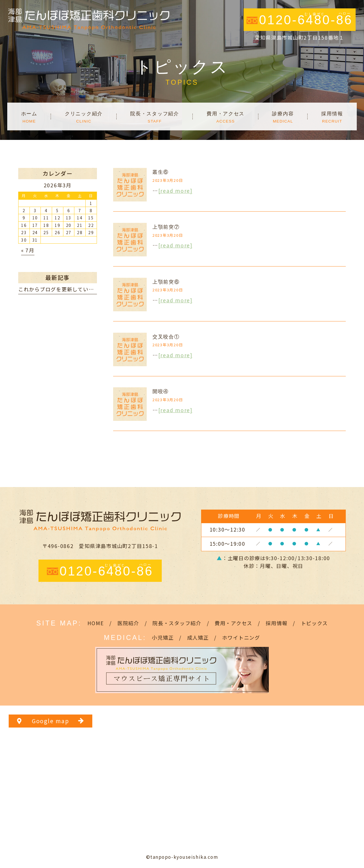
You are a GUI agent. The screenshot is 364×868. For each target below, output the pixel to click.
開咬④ (161, 391)
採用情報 (276, 623)
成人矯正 (198, 637)
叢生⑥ (161, 172)
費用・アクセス (234, 623)
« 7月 (28, 250)
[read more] (175, 191)
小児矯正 (163, 637)
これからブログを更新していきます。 (64, 289)
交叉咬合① (166, 337)
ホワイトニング (241, 637)
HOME (96, 623)
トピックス (314, 623)
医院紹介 (128, 623)
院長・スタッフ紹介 (177, 623)
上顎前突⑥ (166, 282)
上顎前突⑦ (166, 227)
